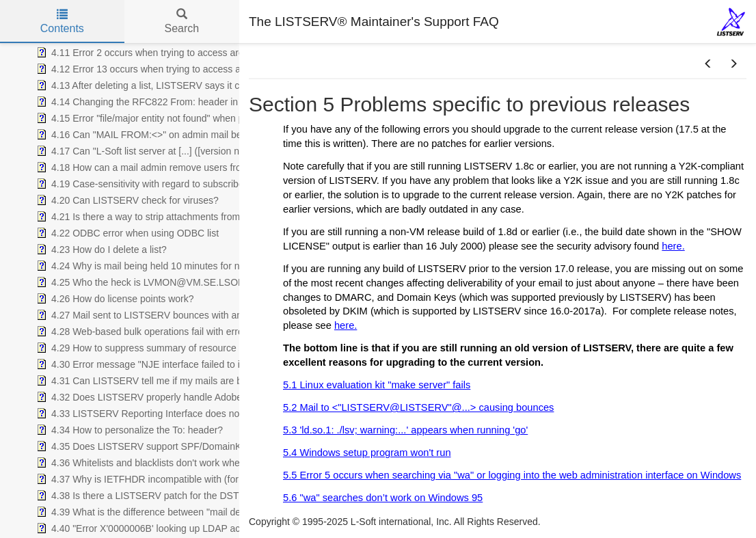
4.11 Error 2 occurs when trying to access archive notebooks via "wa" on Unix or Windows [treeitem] (233, 53)
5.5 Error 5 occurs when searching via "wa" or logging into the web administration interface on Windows (512, 475)
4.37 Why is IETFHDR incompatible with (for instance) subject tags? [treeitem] (186, 479)
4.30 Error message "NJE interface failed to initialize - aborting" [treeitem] (176, 364)
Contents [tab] (62, 22)
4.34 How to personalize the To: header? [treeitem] (128, 430)
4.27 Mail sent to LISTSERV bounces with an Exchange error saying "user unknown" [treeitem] (221, 315)
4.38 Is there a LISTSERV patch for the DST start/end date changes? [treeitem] (189, 496)
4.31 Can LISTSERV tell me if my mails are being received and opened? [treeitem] (195, 381)
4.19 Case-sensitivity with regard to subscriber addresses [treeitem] (164, 184)
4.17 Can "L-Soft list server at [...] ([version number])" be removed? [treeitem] (184, 151)
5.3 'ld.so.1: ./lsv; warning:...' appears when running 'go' (405, 430)
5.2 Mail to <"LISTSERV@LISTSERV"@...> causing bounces (418, 407)
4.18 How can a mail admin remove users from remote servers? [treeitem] (177, 167)
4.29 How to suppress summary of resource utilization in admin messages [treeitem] (199, 348)
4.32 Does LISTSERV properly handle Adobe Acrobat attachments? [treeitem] (185, 397)
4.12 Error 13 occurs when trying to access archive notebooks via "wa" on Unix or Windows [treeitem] (235, 69)
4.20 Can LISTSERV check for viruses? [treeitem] (126, 200)
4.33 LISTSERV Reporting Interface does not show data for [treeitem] (168, 414)
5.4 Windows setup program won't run (367, 453)
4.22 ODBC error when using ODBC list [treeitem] (126, 233)
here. (673, 246)
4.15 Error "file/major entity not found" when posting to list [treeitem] (164, 118)
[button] (708, 64)
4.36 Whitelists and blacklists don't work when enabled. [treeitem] (159, 463)
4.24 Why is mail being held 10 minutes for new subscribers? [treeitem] (171, 266)
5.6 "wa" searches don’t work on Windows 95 (383, 498)
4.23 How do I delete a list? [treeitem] (100, 250)
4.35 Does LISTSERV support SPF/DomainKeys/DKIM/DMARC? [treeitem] (180, 446)
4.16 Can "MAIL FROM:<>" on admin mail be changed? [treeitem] (160, 135)
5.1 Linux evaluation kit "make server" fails (377, 385)
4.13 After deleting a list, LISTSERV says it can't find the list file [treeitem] (176, 85)
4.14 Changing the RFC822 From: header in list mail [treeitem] (153, 102)
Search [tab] (181, 22)
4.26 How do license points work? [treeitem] (114, 299)
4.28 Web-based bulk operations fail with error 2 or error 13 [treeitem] (167, 332)
